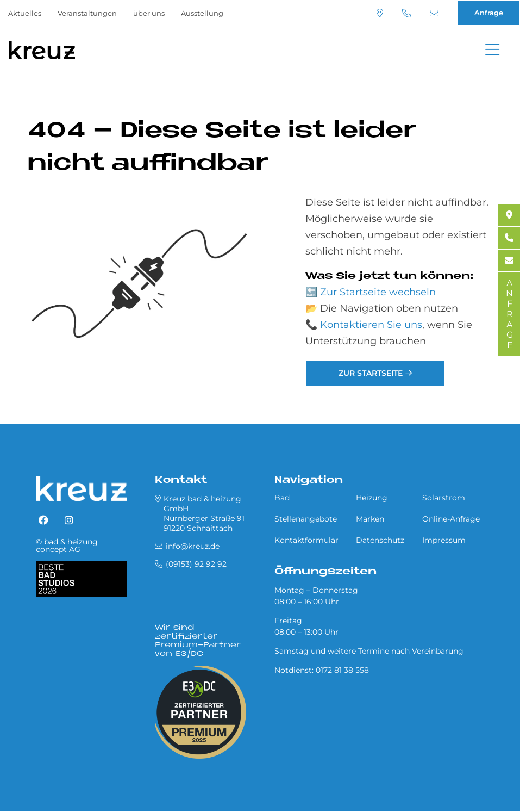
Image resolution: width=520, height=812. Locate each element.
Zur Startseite (371, 373)
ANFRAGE (509, 314)
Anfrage (489, 13)
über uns (149, 13)
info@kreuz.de (434, 13)
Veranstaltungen (87, 13)
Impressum (444, 540)
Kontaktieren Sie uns (371, 325)
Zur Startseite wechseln (378, 292)
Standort (380, 13)
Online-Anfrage (451, 519)
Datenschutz (380, 540)
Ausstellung (202, 13)
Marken (370, 519)
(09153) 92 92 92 (406, 13)
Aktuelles (25, 13)
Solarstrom (444, 498)
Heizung (372, 498)
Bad (282, 498)
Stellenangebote (306, 519)
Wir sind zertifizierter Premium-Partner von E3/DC (198, 641)
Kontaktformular (306, 540)
